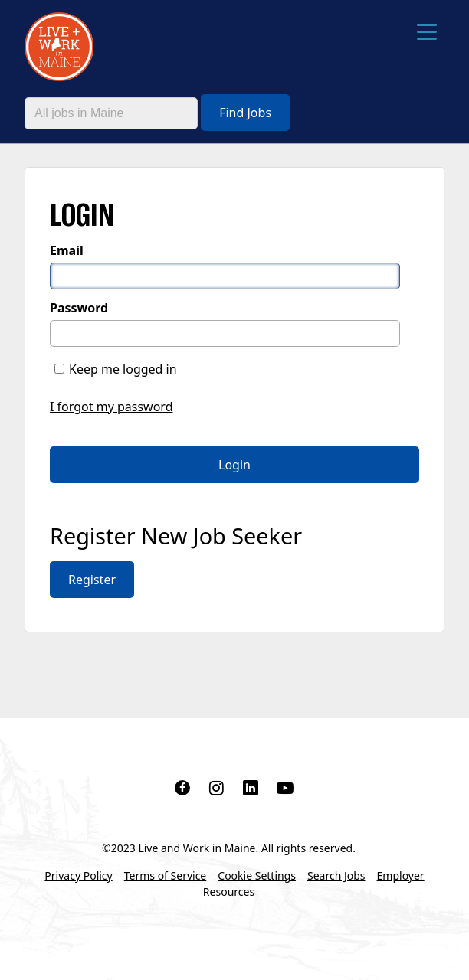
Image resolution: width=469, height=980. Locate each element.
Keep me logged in (123, 369)
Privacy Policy (78, 875)
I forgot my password (111, 407)
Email (67, 250)
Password (79, 308)
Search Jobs (336, 875)
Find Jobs (245, 113)
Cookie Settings (257, 875)
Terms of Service (166, 875)
